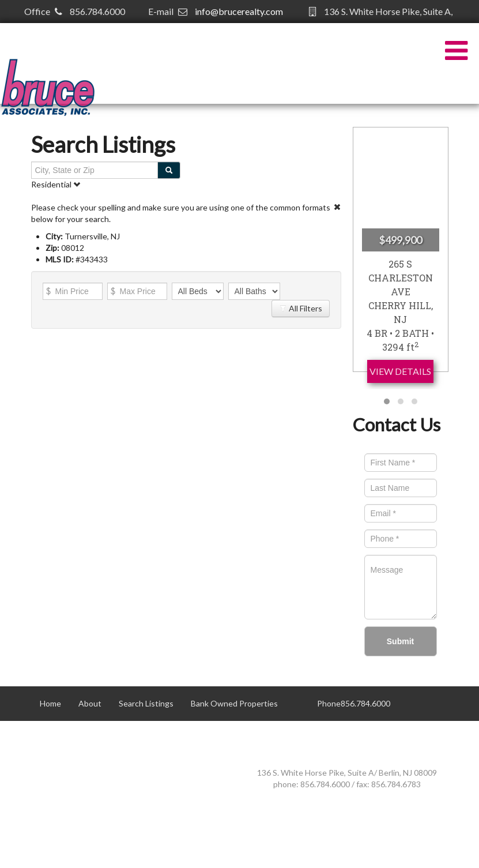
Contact (86, 738)
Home (50, 703)
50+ (47, 738)
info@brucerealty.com (239, 11)
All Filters (301, 308)
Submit (400, 641)
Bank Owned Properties (234, 703)
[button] (387, 401)
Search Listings (146, 703)
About (90, 703)
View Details (400, 371)
